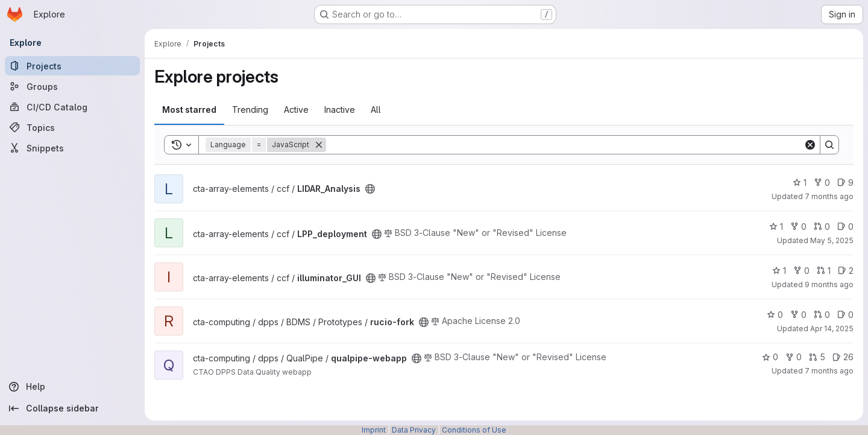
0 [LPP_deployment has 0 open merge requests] (822, 227)
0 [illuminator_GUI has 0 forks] (801, 271)
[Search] (565, 145)
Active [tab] (296, 110)
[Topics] (72, 127)
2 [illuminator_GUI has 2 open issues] (846, 271)
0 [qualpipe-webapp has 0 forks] (794, 357)
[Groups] (72, 86)
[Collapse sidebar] (72, 408)
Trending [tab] (250, 110)
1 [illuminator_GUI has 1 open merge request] (824, 271)
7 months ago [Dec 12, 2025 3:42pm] (829, 371)
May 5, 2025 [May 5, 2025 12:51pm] (832, 240)
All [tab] (376, 110)
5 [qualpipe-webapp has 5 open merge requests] (817, 357)
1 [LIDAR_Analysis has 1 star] (800, 183)
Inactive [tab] (340, 110)
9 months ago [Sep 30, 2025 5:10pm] (829, 284)
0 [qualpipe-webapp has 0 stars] (770, 357)
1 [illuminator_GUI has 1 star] (779, 271)
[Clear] (810, 145)
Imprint (374, 430)
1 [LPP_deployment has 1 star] (776, 227)
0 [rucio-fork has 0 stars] (775, 315)
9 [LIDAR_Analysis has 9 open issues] (845, 183)
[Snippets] (72, 148)
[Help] (72, 387)
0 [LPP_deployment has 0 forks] (798, 227)
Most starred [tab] (189, 110)
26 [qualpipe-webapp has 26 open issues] (843, 357)
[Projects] (72, 66)
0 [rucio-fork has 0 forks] (798, 315)
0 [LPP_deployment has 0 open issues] (845, 227)
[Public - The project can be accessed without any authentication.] (370, 189)
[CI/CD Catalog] (72, 107)
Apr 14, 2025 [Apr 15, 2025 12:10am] (832, 329)
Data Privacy (414, 430)
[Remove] (319, 145)
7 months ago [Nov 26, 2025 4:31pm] (829, 196)
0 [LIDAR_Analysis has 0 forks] (822, 183)
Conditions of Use (474, 430)
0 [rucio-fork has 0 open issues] (845, 315)
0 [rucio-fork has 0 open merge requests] (822, 315)
